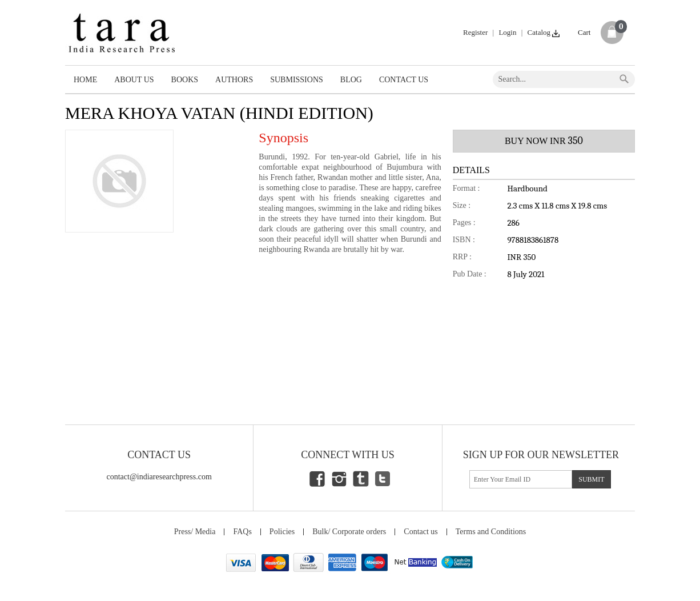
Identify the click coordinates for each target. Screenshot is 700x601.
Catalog (544, 32)
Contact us (421, 532)
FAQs (242, 532)
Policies (282, 532)
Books (185, 80)
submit (591, 479)
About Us (134, 80)
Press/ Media (195, 532)
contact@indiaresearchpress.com (159, 477)
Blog (351, 80)
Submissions (297, 80)
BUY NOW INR (544, 141)
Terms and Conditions (491, 532)
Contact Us (404, 80)
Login (507, 32)
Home (85, 80)
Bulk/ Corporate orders (349, 532)
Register (475, 32)
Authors (234, 80)
